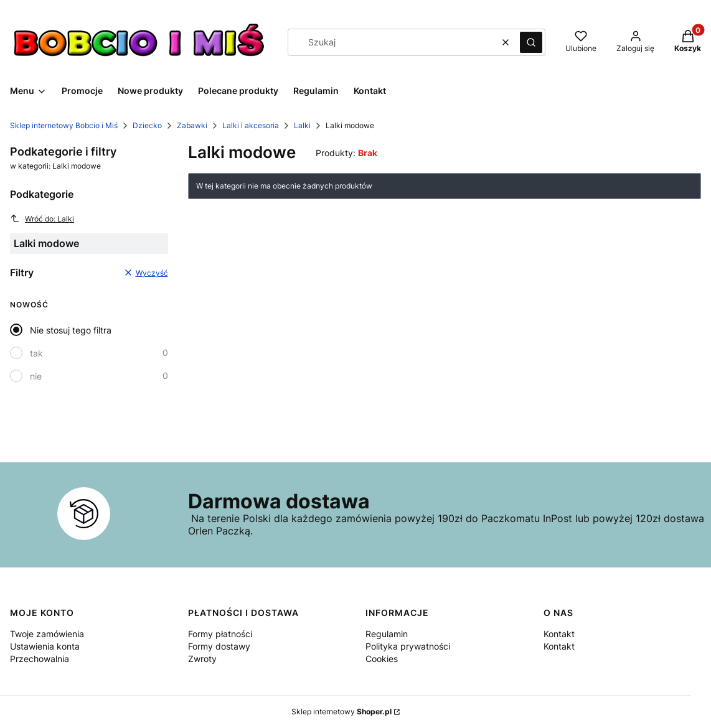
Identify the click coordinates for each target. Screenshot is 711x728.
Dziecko (147, 125)
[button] (531, 42)
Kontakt (559, 634)
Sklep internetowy (341, 712)
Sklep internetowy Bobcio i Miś (64, 125)
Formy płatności (220, 634)
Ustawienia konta (45, 646)
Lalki (302, 125)
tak (36, 353)
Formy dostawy (219, 646)
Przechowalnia (40, 659)
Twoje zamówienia (47, 634)
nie (36, 376)
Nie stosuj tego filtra (71, 330)
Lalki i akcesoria (251, 125)
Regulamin (387, 634)
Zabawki (192, 125)
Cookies (382, 659)
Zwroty (202, 659)
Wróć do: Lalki (42, 218)
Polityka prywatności (408, 646)
